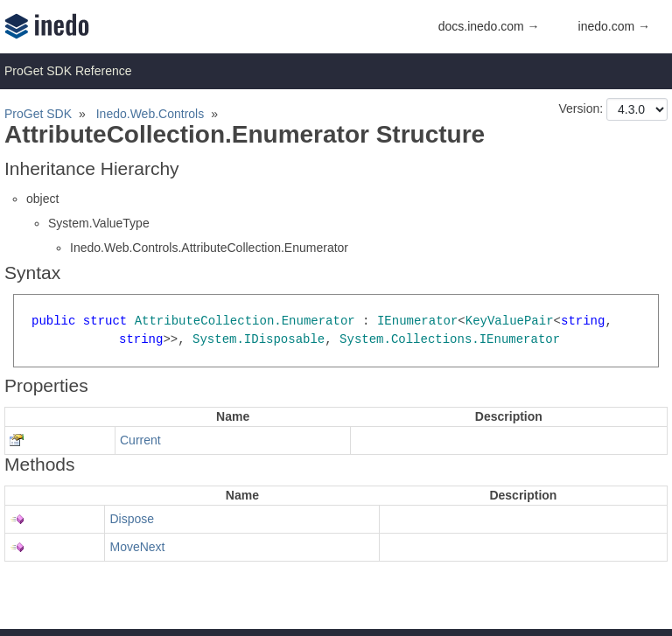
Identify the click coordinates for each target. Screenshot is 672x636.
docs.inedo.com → (489, 26)
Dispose (132, 519)
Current (140, 440)
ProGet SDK (38, 114)
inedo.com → (614, 26)
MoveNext (137, 547)
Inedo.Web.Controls (150, 114)
